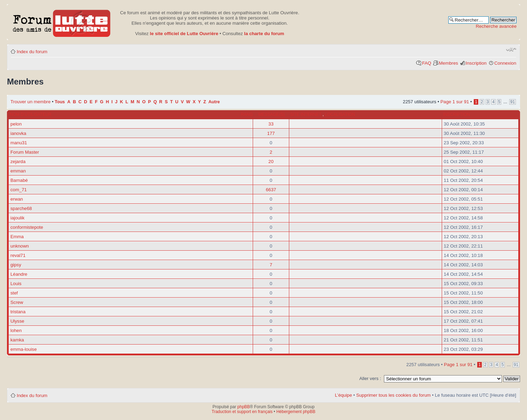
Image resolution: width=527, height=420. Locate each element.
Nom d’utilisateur (31, 114)
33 (271, 124)
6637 (271, 190)
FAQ (426, 63)
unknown (20, 246)
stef (14, 293)
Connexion (505, 63)
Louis (16, 284)
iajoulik (17, 218)
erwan (17, 199)
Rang (247, 114)
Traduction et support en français (242, 412)
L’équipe (343, 395)
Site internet (306, 114)
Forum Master (25, 152)
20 (271, 161)
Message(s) (271, 114)
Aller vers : (370, 378)
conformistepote (27, 227)
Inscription (476, 63)
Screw (17, 302)
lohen (16, 330)
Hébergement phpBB (296, 412)
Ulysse (17, 321)
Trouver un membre (31, 102)
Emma (17, 237)
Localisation (340, 114)
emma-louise (24, 349)
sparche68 (21, 208)
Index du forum (32, 52)
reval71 (18, 255)
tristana (18, 312)
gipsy (16, 265)
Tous (60, 102)
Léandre (19, 274)
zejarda (18, 161)
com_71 (19, 190)
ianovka (18, 133)
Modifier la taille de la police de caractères (511, 49)
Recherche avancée (496, 26)
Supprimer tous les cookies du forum (393, 395)
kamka (17, 340)
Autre (214, 102)
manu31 (19, 143)
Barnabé (19, 180)
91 (513, 102)
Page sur (455, 102)
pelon (16, 124)
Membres (449, 63)
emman (18, 171)
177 (271, 133)
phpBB (244, 407)
